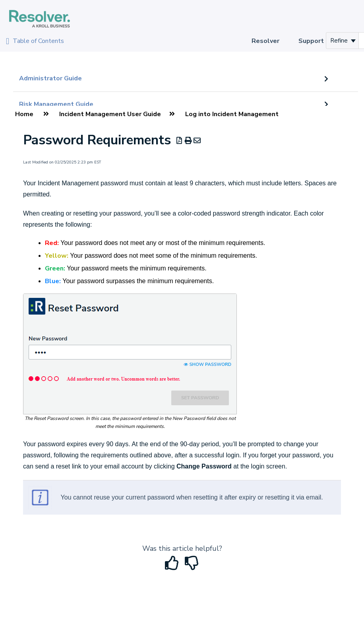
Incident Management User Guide (110, 114)
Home (24, 114)
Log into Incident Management (232, 114)
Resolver (265, 41)
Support (311, 41)
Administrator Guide (50, 78)
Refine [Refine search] (343, 41)
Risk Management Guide (56, 104)
